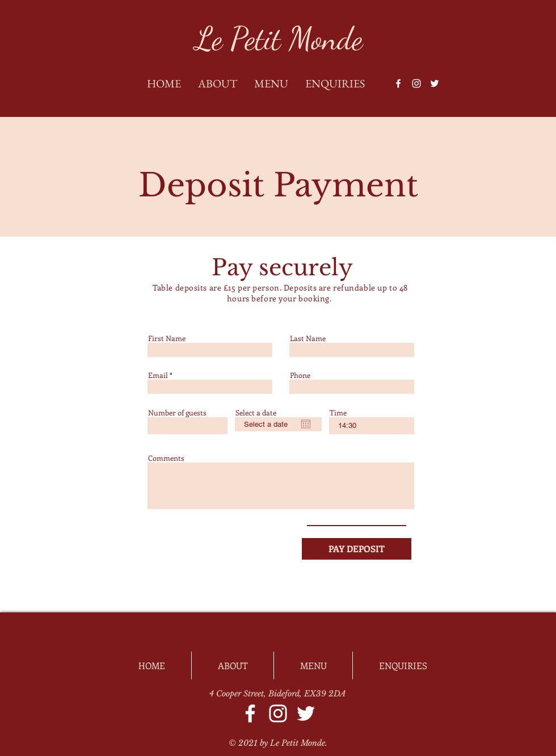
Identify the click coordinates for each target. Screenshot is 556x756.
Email (158, 375)
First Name (167, 338)
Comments (166, 458)
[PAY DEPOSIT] (357, 549)
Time (338, 412)
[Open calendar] (306, 424)
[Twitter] (435, 83)
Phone (300, 375)
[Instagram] (416, 83)
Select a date (256, 412)
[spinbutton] (372, 426)
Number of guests (177, 412)
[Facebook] (398, 83)
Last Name (308, 338)
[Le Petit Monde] (279, 39)
